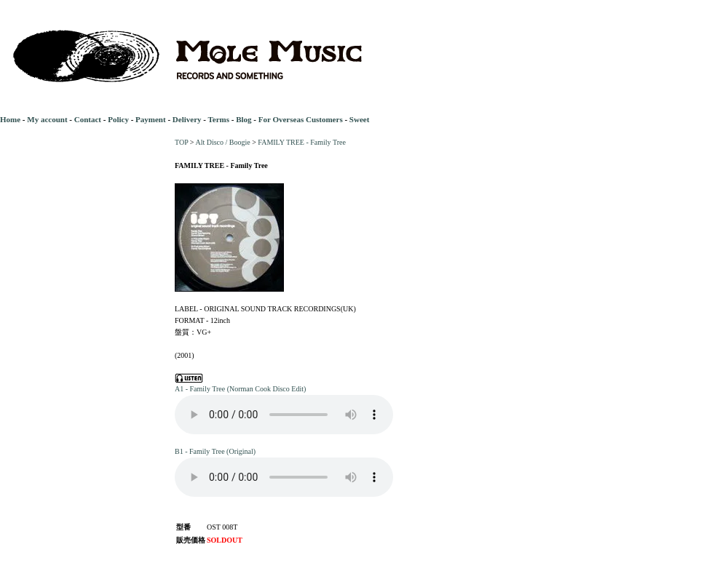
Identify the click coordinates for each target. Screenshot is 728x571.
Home (10, 119)
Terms (218, 119)
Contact (88, 119)
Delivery (187, 119)
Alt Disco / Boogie (222, 142)
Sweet (360, 119)
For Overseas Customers (301, 119)
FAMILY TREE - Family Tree (301, 142)
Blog (244, 119)
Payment (151, 119)
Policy (118, 119)
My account (47, 119)
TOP (181, 142)
